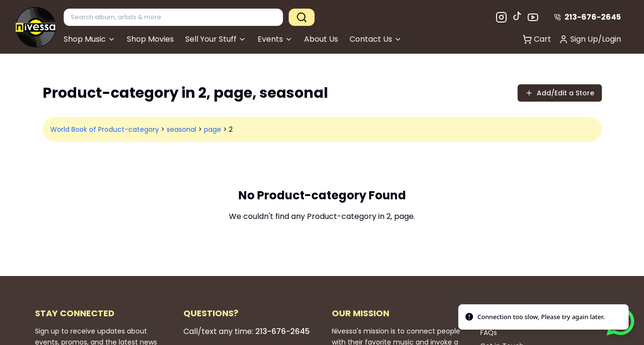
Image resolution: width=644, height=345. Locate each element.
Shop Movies (150, 39)
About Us (321, 39)
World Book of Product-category (105, 129)
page (213, 129)
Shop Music (90, 39)
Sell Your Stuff (216, 39)
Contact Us (376, 39)
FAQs (489, 333)
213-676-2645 (588, 17)
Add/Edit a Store (560, 93)
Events (275, 39)
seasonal (181, 129)
